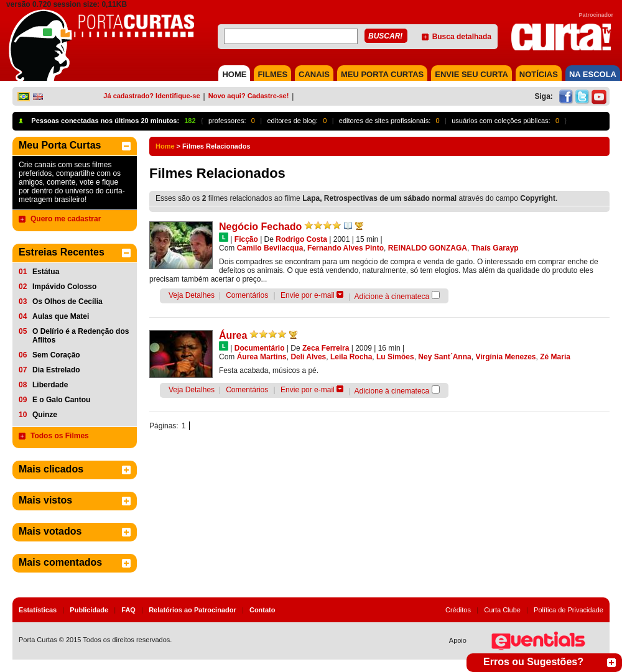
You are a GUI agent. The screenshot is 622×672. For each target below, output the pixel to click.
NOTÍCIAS (539, 74)
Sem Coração (56, 355)
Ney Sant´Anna (444, 357)
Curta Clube (502, 610)
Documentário (260, 348)
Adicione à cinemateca (392, 297)
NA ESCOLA (593, 74)
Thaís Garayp (495, 248)
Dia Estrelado (56, 370)
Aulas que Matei (61, 316)
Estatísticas (38, 610)
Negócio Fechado (260, 227)
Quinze (45, 415)
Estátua (46, 272)
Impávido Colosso (64, 287)
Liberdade (50, 385)
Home (165, 146)
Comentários (247, 295)
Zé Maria (555, 357)
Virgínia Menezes (505, 357)
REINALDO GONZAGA (428, 248)
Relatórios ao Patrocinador (193, 610)
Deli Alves (308, 357)
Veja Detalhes (192, 295)
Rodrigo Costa (301, 239)
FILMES (272, 74)
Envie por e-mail (308, 295)
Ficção (246, 239)
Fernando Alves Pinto (346, 248)
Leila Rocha (351, 357)
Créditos (458, 610)
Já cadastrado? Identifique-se (151, 96)
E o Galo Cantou (61, 400)
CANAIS (314, 74)
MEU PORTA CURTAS (382, 74)
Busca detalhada (462, 37)
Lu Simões (395, 357)
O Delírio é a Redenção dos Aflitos (81, 336)
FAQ (128, 610)
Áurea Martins (262, 357)
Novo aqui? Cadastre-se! (249, 96)
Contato (262, 610)
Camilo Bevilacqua (270, 248)
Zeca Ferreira (326, 348)
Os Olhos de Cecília (67, 301)
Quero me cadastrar (66, 219)
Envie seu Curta (471, 74)
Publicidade (89, 610)
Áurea (233, 335)
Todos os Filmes (60, 436)
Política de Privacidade (569, 610)
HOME (234, 74)
